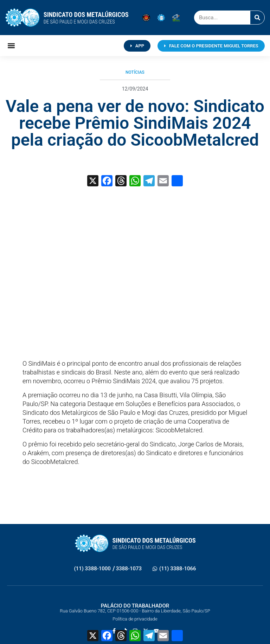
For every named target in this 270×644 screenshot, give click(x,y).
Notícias (135, 72)
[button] (11, 46)
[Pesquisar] (257, 18)
